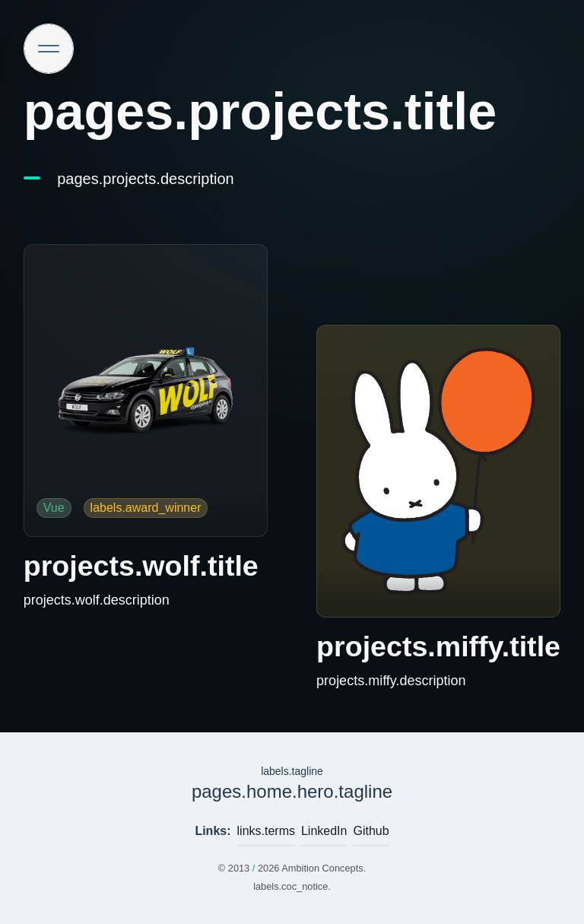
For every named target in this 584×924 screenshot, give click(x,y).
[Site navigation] (49, 49)
